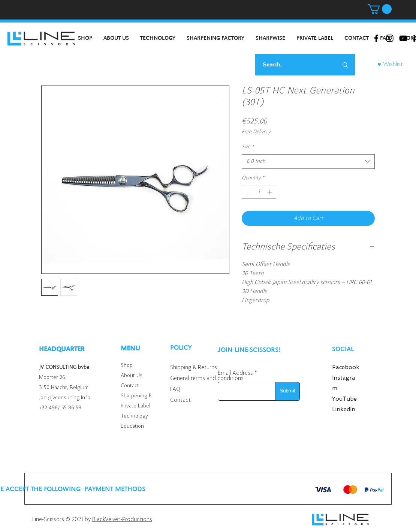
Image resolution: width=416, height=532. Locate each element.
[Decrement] (248, 192)
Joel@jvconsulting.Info (65, 398)
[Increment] (270, 192)
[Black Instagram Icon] (390, 38)
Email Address (235, 373)
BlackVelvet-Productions (122, 520)
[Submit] (288, 391)
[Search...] (291, 65)
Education (132, 426)
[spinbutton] (259, 192)
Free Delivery (256, 132)
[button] (380, 9)
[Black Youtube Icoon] (403, 38)
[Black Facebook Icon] (376, 38)
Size (248, 147)
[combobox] (308, 162)
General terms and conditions (207, 379)
